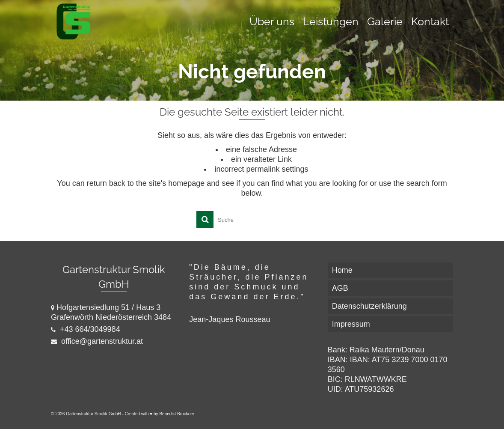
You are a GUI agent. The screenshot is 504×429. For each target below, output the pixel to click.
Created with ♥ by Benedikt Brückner (159, 414)
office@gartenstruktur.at (97, 341)
